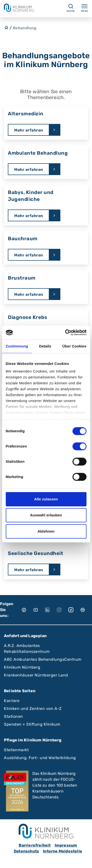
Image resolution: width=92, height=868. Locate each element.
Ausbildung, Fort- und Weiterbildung (40, 758)
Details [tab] (45, 346)
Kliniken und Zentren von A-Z (33, 709)
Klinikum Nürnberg (22, 667)
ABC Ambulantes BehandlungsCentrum (43, 659)
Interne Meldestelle (63, 851)
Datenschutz (26, 851)
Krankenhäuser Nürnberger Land (36, 675)
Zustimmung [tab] (17, 346)
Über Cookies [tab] (74, 346)
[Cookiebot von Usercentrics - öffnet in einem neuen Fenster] (66, 332)
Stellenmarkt (16, 750)
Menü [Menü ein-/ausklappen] (85, 8)
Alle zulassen (46, 499)
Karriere (12, 701)
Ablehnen (46, 531)
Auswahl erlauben (46, 515)
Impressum (66, 845)
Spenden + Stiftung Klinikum (32, 724)
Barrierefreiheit (35, 845)
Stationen (13, 716)
